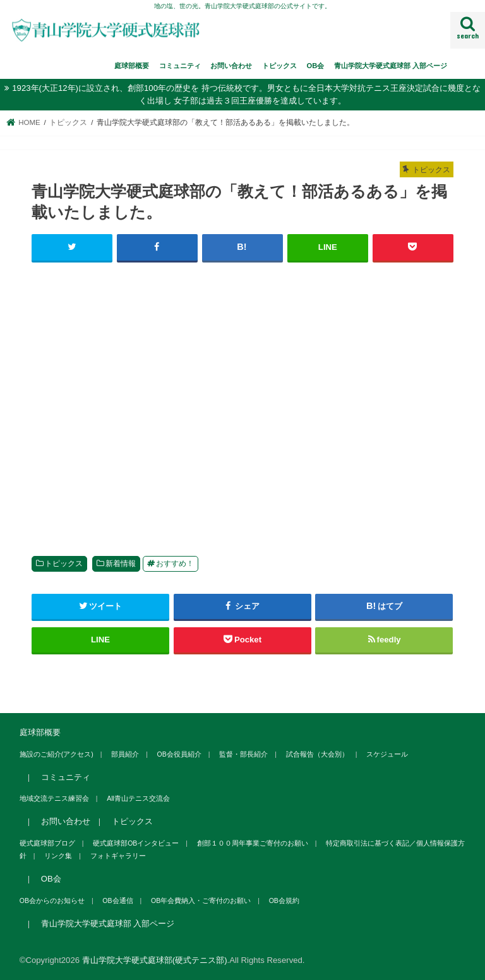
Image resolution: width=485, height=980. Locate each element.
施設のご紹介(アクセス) (57, 754)
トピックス (279, 66)
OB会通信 (117, 900)
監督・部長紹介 (243, 754)
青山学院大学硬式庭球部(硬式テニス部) (155, 960)
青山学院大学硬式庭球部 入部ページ (391, 66)
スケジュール (387, 754)
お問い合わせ (231, 66)
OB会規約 (284, 900)
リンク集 (58, 856)
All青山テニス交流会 (138, 798)
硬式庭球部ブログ (47, 843)
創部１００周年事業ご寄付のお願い (253, 843)
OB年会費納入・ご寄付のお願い (201, 900)
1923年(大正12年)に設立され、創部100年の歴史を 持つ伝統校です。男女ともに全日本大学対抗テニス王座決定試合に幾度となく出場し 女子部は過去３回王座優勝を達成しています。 (246, 94)
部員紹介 (125, 754)
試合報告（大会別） (317, 754)
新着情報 (121, 564)
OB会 (316, 66)
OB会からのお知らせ (52, 900)
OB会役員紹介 (179, 754)
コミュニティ (180, 66)
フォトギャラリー (118, 856)
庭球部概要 (132, 66)
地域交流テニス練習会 (54, 798)
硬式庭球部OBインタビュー (136, 843)
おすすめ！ (175, 564)
